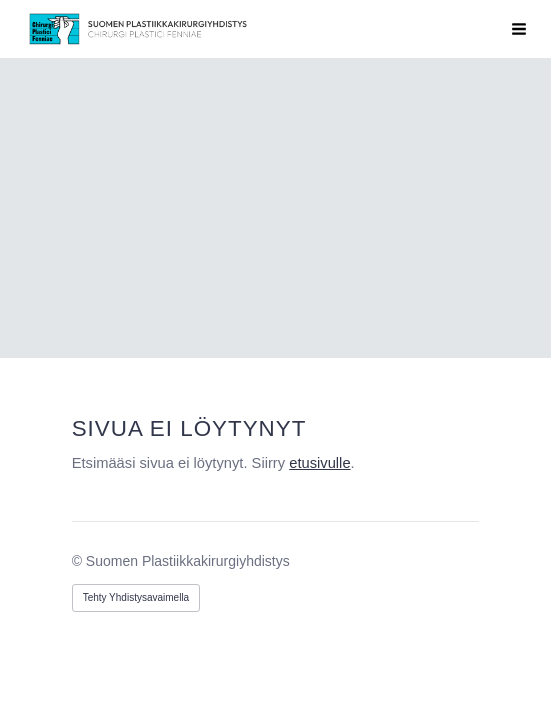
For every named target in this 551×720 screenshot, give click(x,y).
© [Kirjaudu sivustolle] (79, 561)
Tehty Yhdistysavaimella (136, 597)
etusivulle (319, 463)
